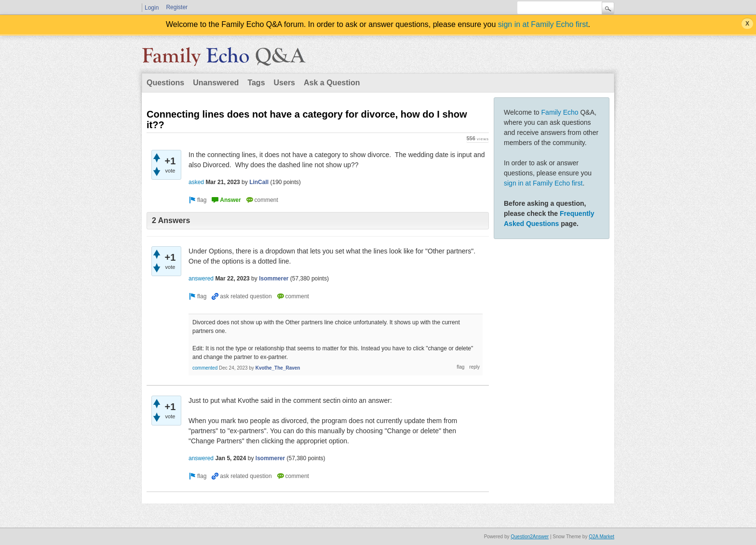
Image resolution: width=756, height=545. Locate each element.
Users (284, 83)
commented (205, 368)
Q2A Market (601, 537)
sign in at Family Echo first (543, 24)
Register (177, 7)
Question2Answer (530, 537)
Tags (256, 83)
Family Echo (560, 112)
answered (201, 279)
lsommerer (274, 279)
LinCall (259, 182)
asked (196, 182)
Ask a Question (332, 83)
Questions (165, 83)
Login (152, 8)
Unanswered (216, 83)
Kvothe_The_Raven (278, 368)
